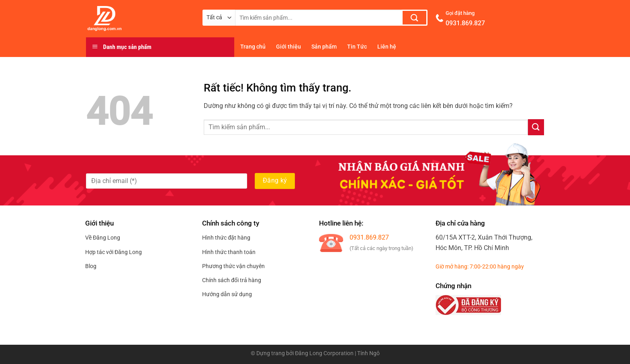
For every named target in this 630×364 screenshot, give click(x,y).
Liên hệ (387, 47)
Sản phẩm (324, 47)
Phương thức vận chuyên (233, 266)
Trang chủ (253, 47)
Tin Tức (357, 47)
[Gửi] (414, 18)
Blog (91, 266)
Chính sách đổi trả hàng (232, 280)
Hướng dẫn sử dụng (227, 294)
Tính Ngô (368, 353)
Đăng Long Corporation (324, 353)
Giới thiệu (288, 47)
